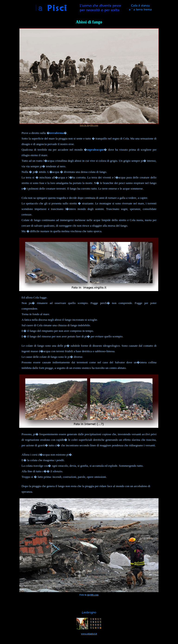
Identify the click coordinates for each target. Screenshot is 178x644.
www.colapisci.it (89, 634)
